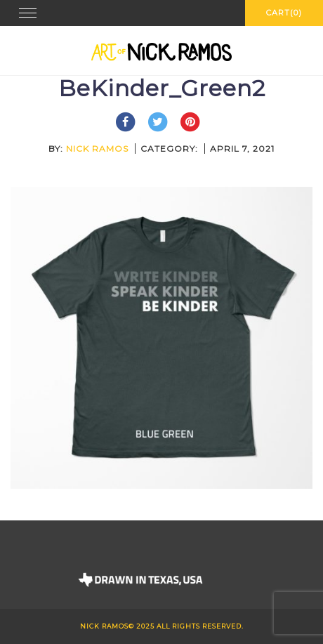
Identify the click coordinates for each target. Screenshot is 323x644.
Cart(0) (284, 13)
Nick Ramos (97, 149)
